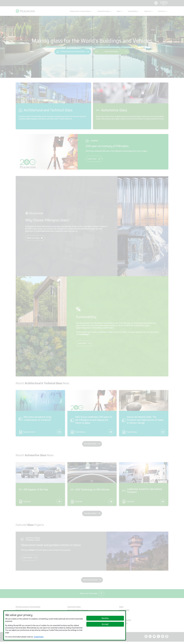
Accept (105, 624)
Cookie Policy (39, 637)
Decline (105, 618)
